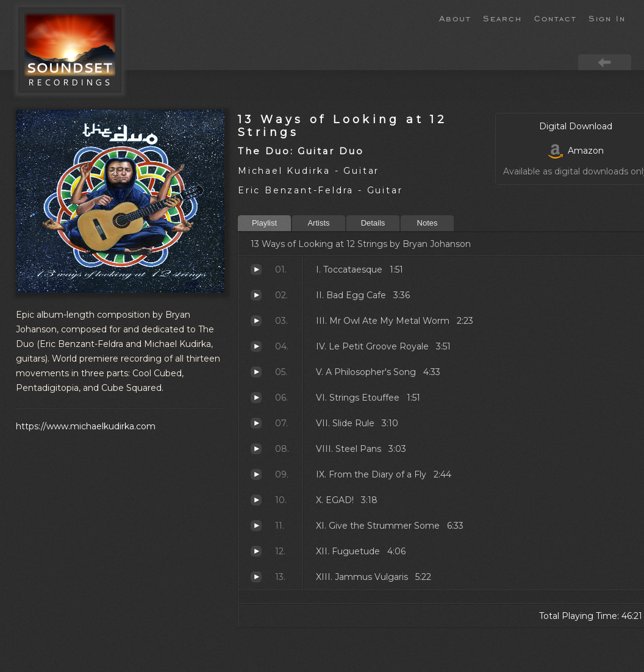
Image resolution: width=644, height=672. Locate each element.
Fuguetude (256, 551)
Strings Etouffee (256, 398)
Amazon (576, 151)
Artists (318, 223)
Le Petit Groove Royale (256, 346)
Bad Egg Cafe (256, 295)
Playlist (264, 223)
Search (503, 18)
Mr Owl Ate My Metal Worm (256, 321)
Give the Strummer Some (256, 526)
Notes (428, 223)
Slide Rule (256, 423)
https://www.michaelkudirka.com (86, 426)
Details (373, 223)
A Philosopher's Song (256, 372)
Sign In (607, 18)
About (455, 18)
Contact (555, 18)
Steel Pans (256, 449)
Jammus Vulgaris (256, 577)
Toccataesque (256, 270)
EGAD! (256, 500)
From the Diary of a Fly (256, 474)
